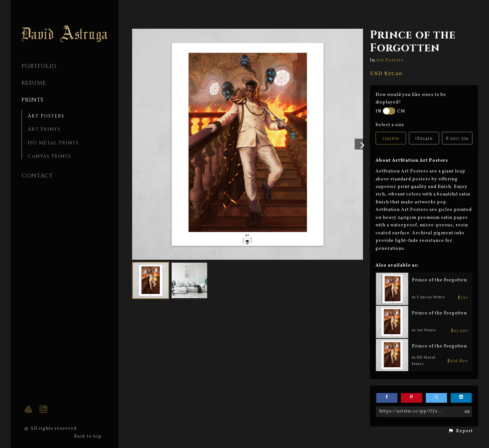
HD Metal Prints (53, 143)
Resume (34, 83)
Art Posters (46, 116)
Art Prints (44, 129)
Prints (32, 100)
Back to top (89, 437)
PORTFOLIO (39, 66)
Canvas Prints (49, 156)
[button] (460, 431)
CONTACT (37, 176)
